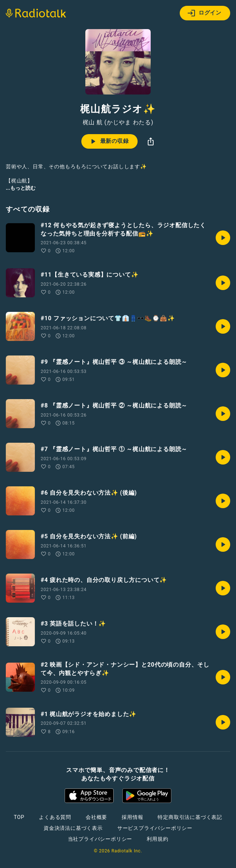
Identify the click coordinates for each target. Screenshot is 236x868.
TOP (19, 817)
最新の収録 (109, 141)
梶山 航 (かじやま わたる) (118, 122)
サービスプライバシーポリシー (155, 828)
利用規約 (157, 839)
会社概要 (96, 817)
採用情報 (132, 817)
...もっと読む (21, 188)
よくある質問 (55, 817)
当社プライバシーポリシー (100, 839)
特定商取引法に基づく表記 (190, 817)
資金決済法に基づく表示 (73, 828)
